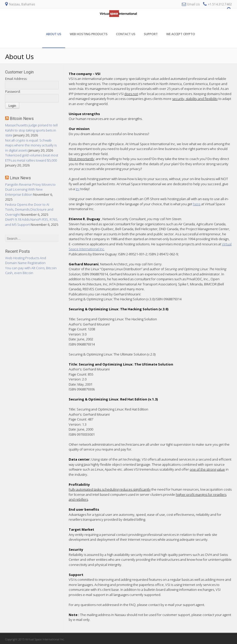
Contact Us (126, 34)
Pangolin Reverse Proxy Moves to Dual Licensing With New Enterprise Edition (30, 189)
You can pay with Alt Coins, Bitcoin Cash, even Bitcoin (31, 270)
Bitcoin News (22, 119)
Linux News (20, 178)
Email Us (194, 4)
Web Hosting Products (89, 34)
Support (151, 34)
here (197, 204)
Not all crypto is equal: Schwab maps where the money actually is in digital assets (31, 145)
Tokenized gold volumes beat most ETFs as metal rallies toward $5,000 (32, 158)
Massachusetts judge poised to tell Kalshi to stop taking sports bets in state (31, 130)
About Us (54, 34)
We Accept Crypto (181, 34)
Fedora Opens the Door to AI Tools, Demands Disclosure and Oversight (29, 209)
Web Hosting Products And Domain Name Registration (26, 260)
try (78, 189)
